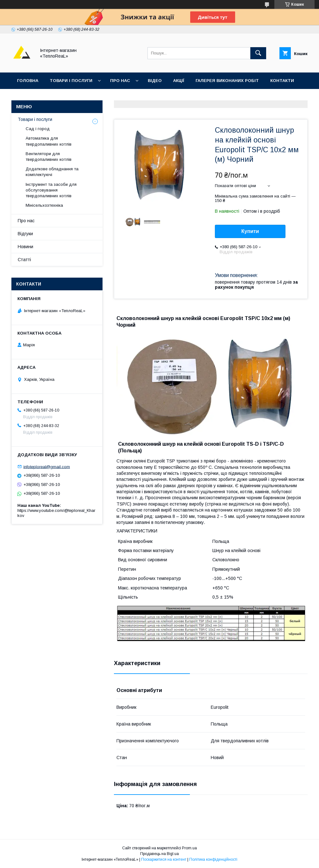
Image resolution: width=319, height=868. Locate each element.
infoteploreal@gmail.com (47, 466)
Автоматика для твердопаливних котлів (49, 141)
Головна (28, 81)
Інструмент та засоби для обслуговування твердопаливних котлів (51, 190)
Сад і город (38, 129)
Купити (250, 231)
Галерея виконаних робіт (227, 81)
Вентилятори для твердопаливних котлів (49, 157)
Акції (179, 81)
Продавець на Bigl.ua (159, 854)
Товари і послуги (71, 81)
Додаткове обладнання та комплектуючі (52, 172)
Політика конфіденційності (213, 859)
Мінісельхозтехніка (44, 205)
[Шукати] (258, 53)
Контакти (282, 81)
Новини (25, 247)
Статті (24, 260)
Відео (155, 81)
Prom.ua (189, 848)
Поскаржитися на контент (164, 859)
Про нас (120, 81)
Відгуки (26, 97)
